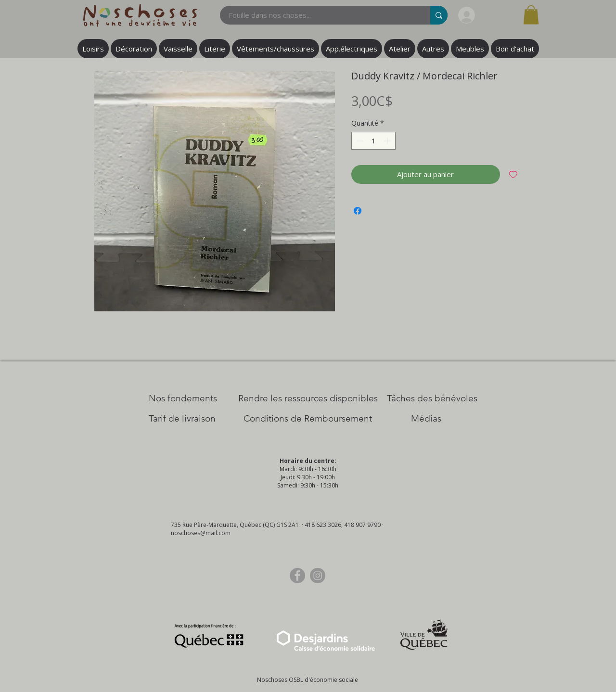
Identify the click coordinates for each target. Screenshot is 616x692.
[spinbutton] (373, 141)
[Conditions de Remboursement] (308, 419)
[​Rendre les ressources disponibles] (308, 398)
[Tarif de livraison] (182, 419)
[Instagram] (318, 576)
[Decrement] (359, 141)
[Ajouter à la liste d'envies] (513, 174)
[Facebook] (297, 576)
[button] (531, 15)
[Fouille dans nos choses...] (319, 15)
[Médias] (426, 419)
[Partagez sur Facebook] (358, 211)
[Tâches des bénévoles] (432, 398)
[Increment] (388, 141)
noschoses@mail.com (201, 533)
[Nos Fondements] (183, 398)
